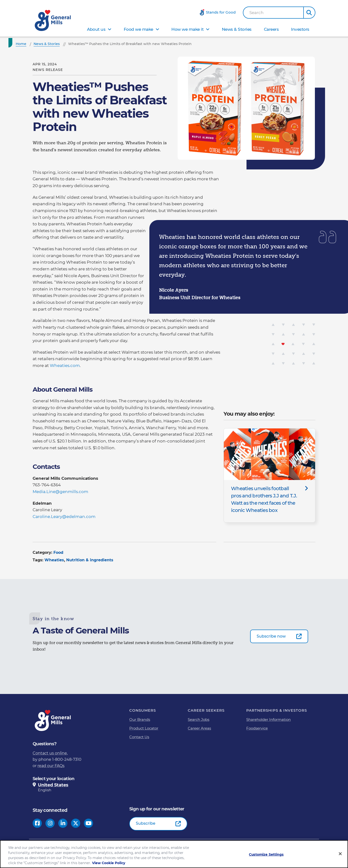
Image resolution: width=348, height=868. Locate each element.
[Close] (340, 854)
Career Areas (199, 728)
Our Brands (140, 720)
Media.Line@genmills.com (60, 492)
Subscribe (146, 823)
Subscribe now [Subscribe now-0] (271, 636)
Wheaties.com (65, 365)
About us (96, 29)
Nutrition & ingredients (90, 560)
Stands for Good (221, 12)
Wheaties (54, 560)
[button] (309, 13)
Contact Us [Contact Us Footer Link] (139, 737)
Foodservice (257, 728)
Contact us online (50, 753)
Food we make (138, 29)
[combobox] (273, 13)
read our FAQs (51, 766)
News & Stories (237, 29)
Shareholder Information (268, 720)
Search (257, 13)
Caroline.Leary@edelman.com (64, 517)
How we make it (187, 29)
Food (58, 552)
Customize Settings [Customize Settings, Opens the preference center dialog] (266, 855)
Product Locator (144, 728)
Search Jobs (199, 720)
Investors (300, 29)
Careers (271, 29)
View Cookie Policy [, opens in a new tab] (109, 863)
